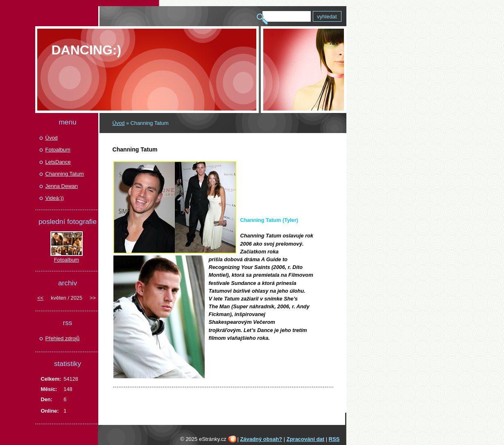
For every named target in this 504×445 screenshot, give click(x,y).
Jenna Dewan (62, 186)
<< (40, 298)
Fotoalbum (58, 150)
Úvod (119, 123)
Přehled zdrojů (63, 338)
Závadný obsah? (261, 439)
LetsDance (58, 162)
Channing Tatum (65, 174)
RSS (334, 439)
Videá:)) (55, 198)
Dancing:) (87, 50)
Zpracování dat (305, 439)
